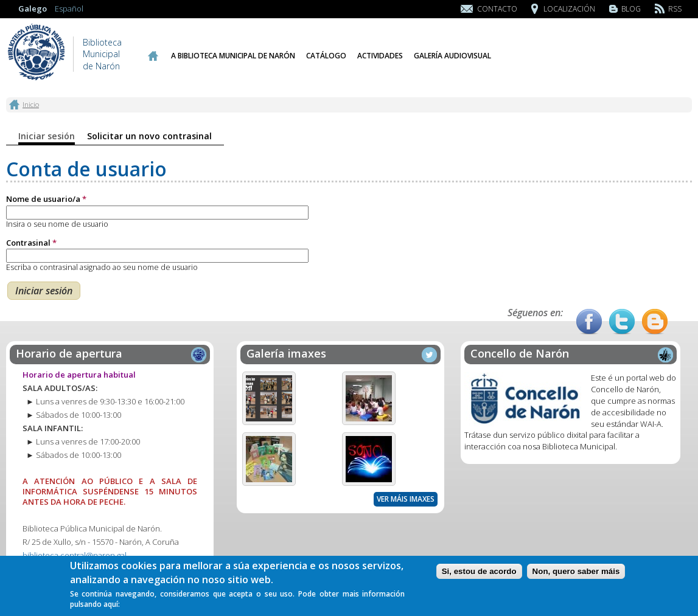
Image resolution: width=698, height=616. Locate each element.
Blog (631, 9)
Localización (569, 9)
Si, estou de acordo (479, 574)
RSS (675, 9)
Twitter (622, 322)
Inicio (152, 56)
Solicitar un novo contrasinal (149, 136)
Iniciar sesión (47, 136)
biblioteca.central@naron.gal (75, 555)
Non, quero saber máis (576, 574)
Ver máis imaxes (406, 499)
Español (69, 9)
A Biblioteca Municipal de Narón (233, 56)
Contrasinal (31, 243)
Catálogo (326, 56)
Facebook (589, 322)
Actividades (380, 56)
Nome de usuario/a (46, 199)
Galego (33, 9)
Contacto (497, 9)
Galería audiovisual (452, 56)
